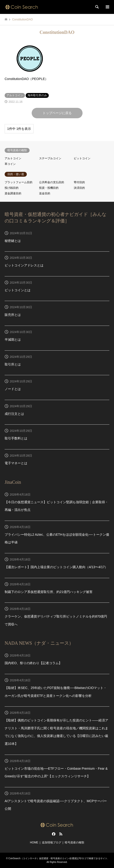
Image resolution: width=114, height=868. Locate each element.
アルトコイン (13, 158)
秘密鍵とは (13, 241)
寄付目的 (79, 182)
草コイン (10, 164)
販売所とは (13, 315)
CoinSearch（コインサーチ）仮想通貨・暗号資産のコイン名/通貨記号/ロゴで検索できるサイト (58, 858)
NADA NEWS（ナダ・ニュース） (39, 643)
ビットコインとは (18, 290)
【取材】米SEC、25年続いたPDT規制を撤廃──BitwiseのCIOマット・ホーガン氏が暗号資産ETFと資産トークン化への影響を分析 (56, 692)
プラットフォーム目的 (18, 182)
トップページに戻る (57, 113)
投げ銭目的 (12, 188)
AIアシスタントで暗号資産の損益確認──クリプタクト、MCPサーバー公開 (56, 805)
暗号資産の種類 (74, 842)
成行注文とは (14, 414)
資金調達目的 (13, 193)
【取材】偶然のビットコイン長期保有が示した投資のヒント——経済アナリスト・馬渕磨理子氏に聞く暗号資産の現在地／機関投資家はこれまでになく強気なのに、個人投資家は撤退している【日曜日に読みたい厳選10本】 (56, 732)
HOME (34, 842)
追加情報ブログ (52, 842)
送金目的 (45, 193)
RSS (61, 834)
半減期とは (13, 340)
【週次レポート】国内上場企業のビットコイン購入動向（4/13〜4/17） (56, 567)
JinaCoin (13, 482)
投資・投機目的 (49, 188)
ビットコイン (82, 158)
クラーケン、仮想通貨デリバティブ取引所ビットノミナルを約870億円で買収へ (56, 620)
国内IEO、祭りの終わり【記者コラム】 (33, 663)
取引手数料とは (16, 438)
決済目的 (79, 188)
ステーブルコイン (50, 158)
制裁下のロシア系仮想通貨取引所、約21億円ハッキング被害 (49, 592)
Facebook (53, 834)
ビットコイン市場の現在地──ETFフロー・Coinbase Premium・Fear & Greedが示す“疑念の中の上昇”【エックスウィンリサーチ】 (56, 772)
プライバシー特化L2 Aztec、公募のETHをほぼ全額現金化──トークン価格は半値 (57, 538)
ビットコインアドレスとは (24, 265)
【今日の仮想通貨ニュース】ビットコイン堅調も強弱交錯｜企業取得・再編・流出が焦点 (56, 506)
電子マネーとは (16, 463)
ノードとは (13, 389)
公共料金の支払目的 (52, 182)
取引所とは (13, 364)
